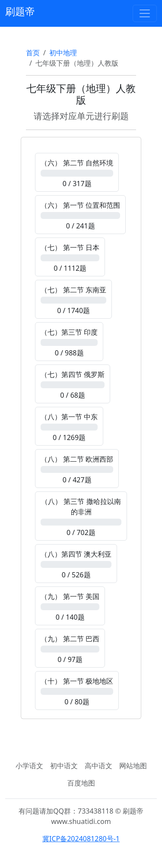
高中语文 (98, 766)
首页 (33, 53)
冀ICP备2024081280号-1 (81, 839)
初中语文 (64, 766)
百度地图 (81, 783)
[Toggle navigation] (145, 13)
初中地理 (63, 53)
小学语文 (29, 766)
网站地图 (133, 766)
